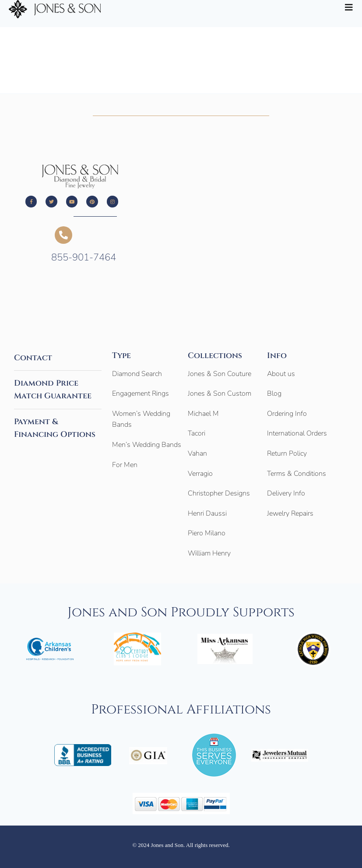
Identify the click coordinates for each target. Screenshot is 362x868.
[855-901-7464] (63, 235)
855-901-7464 (84, 257)
